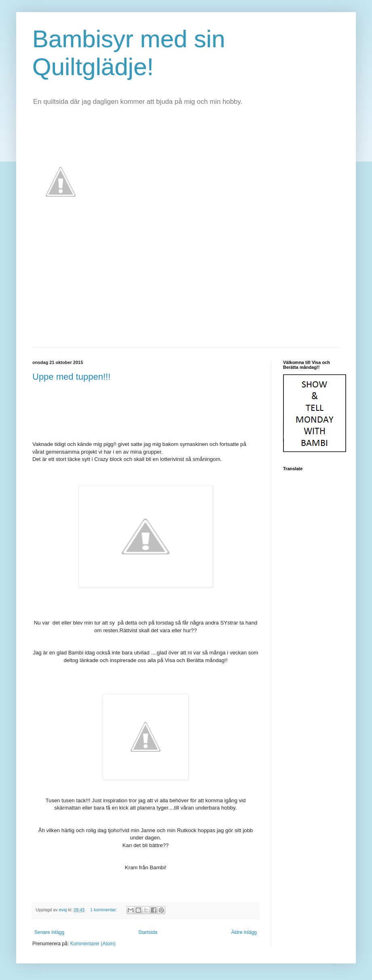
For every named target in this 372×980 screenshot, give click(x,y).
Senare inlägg (49, 932)
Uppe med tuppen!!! (71, 377)
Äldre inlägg (244, 932)
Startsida (148, 932)
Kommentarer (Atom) (93, 944)
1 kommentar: (104, 910)
